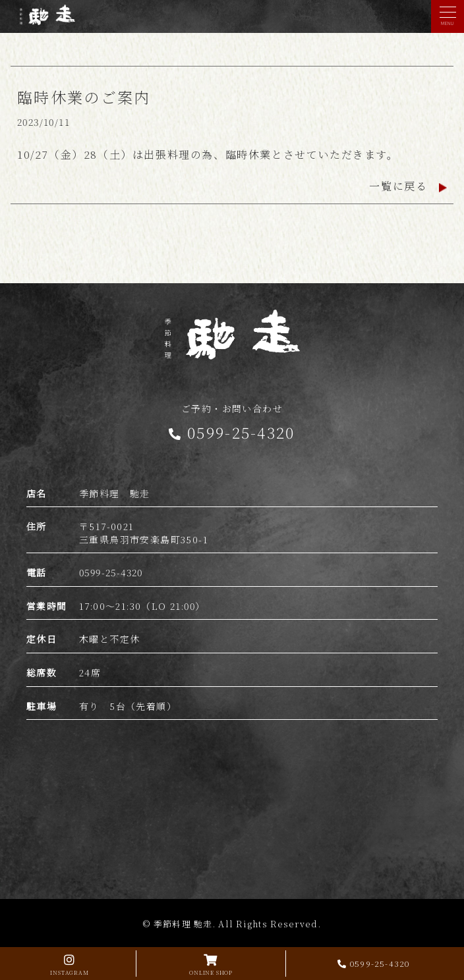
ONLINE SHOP (211, 963)
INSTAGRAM (70, 963)
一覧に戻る (408, 186)
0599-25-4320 (374, 963)
